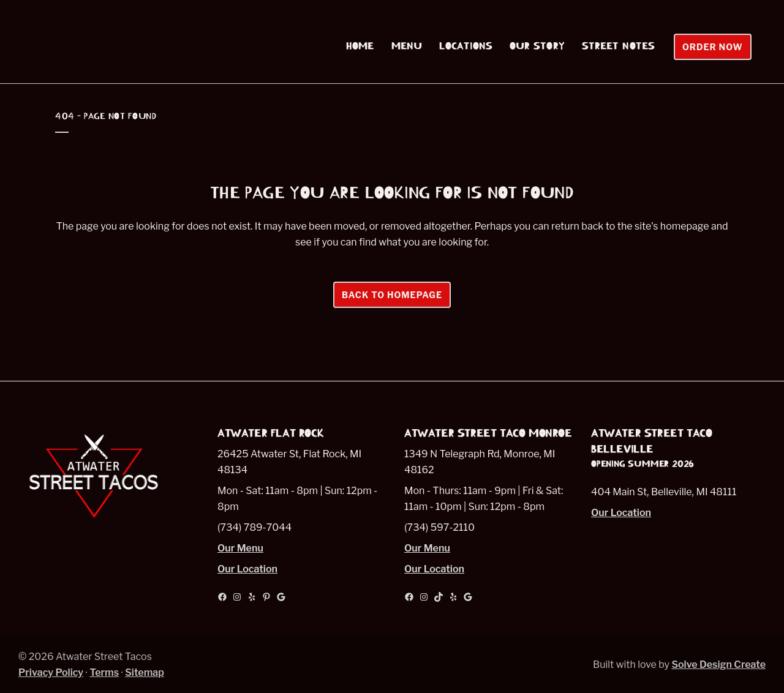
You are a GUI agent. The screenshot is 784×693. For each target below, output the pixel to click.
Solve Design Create (718, 665)
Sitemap (145, 672)
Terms (104, 672)
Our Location (247, 569)
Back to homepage (392, 295)
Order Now (707, 47)
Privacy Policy (51, 672)
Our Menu (240, 548)
